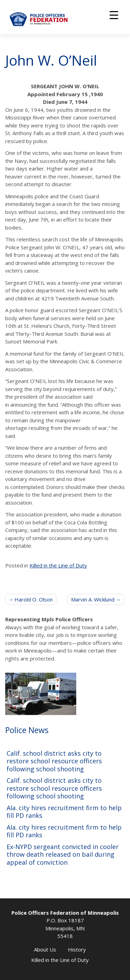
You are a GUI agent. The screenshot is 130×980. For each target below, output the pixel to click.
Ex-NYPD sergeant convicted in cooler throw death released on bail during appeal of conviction (63, 855)
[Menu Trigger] (114, 15)
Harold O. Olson (34, 599)
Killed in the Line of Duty (58, 565)
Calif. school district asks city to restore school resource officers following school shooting (54, 761)
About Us (45, 949)
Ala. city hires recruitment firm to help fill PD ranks (64, 812)
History (77, 949)
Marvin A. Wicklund (93, 599)
